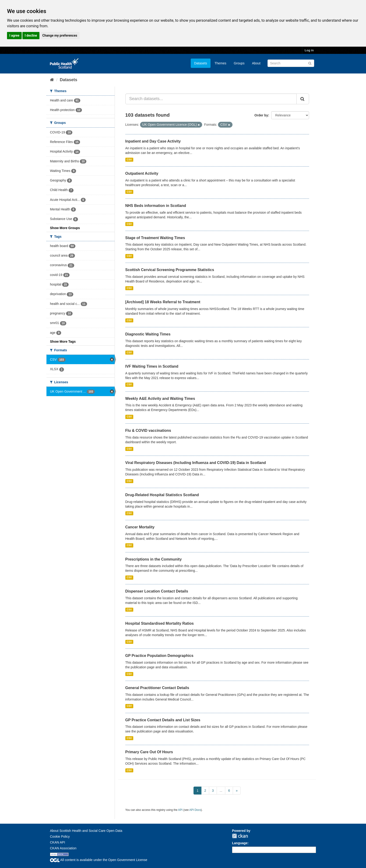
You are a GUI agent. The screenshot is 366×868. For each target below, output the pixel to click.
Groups (239, 63)
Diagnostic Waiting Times (148, 334)
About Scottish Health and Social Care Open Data (86, 831)
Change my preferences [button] (60, 35)
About (256, 63)
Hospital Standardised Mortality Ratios (160, 623)
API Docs (195, 810)
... (221, 791)
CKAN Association (63, 848)
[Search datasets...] (211, 99)
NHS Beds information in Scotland (156, 206)
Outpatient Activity (142, 173)
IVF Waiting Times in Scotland (152, 366)
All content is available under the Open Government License (99, 860)
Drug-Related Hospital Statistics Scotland (162, 495)
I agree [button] (14, 35)
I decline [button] (31, 35)
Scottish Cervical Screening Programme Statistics (170, 270)
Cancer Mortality (140, 527)
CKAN (240, 836)
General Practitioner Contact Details (157, 688)
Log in (309, 50)
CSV (129, 160)
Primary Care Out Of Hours (149, 752)
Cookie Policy (60, 837)
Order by (261, 115)
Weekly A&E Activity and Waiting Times (160, 399)
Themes (220, 63)
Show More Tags (63, 342)
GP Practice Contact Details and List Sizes (163, 720)
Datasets (201, 63)
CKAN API (58, 842)
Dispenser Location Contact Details (157, 591)
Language (240, 843)
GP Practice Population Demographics (159, 656)
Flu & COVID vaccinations (148, 431)
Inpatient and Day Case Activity (153, 141)
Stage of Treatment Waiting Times (155, 238)
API (180, 810)
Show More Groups (65, 228)
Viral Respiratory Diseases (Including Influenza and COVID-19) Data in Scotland (196, 463)
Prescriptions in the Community (154, 559)
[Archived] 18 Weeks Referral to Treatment (163, 302)
